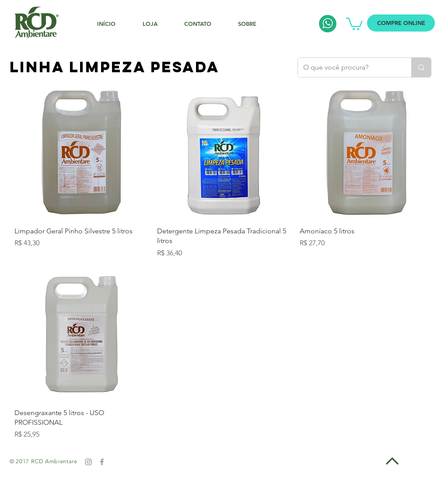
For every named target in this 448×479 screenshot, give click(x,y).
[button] (354, 23)
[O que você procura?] (348, 67)
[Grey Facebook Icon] (102, 462)
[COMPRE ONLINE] (401, 23)
